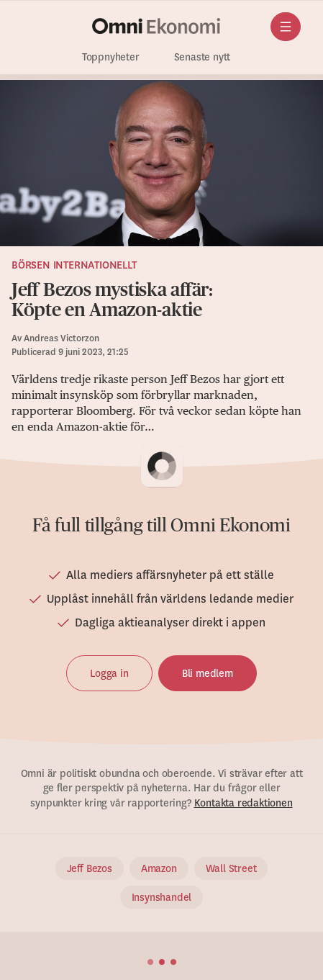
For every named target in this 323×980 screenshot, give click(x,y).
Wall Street (231, 868)
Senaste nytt (203, 57)
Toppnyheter (111, 57)
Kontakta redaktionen (244, 803)
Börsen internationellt (74, 265)
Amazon (159, 868)
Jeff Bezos (90, 868)
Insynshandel (162, 897)
